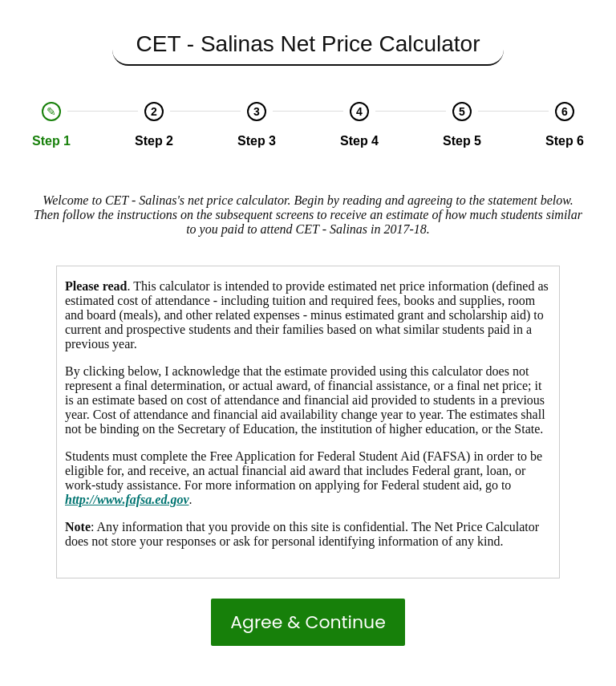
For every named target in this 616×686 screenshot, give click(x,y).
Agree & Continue (308, 622)
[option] (51, 125)
